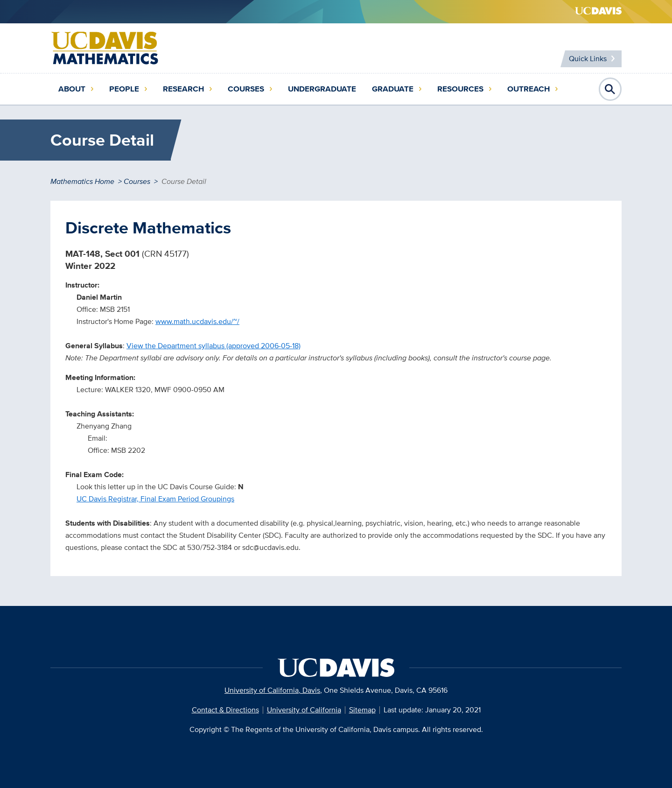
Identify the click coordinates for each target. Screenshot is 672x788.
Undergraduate (322, 89)
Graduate (393, 89)
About (72, 89)
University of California (304, 710)
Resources (460, 89)
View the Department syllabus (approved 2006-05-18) (213, 346)
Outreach (528, 89)
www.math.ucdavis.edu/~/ (197, 321)
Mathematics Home (82, 181)
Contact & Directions (225, 710)
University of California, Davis (272, 690)
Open (610, 89)
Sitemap (362, 710)
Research (183, 89)
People (124, 89)
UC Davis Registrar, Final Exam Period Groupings (155, 499)
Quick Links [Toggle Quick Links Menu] (588, 59)
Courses (246, 89)
